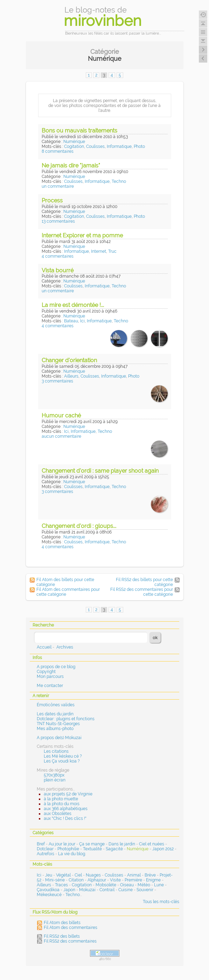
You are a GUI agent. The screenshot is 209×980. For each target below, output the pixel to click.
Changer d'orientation (69, 360)
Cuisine (126, 890)
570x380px (54, 775)
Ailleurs (71, 376)
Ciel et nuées (152, 844)
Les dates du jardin (55, 714)
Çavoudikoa (48, 890)
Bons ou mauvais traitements (79, 131)
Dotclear (45, 849)
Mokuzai (87, 890)
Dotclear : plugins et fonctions (66, 719)
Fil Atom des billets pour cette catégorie (65, 582)
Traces (61, 885)
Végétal (63, 875)
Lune (159, 885)
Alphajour (97, 880)
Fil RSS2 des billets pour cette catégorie (144, 582)
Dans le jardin (122, 844)
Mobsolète (106, 885)
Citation (76, 880)
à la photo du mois (62, 804)
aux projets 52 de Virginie (68, 794)
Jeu (49, 875)
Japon (69, 890)
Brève (150, 875)
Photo (139, 146)
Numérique (74, 142)
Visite (115, 880)
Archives (65, 647)
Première (133, 880)
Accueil (44, 647)
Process (52, 201)
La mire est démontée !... (73, 305)
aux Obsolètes (58, 814)
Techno (119, 181)
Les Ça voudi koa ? (62, 761)
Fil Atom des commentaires (71, 928)
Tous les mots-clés (161, 902)
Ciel (78, 875)
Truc (112, 251)
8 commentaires (58, 151)
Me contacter (50, 686)
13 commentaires (58, 221)
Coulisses (95, 146)
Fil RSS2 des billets (62, 936)
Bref (41, 844)
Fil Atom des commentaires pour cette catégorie (68, 592)
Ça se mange (92, 844)
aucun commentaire (61, 436)
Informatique (119, 146)
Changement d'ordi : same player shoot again (100, 471)
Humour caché (61, 416)
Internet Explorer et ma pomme (82, 235)
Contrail (107, 890)
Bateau (71, 321)
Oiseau (127, 885)
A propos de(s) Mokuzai (59, 738)
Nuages (93, 875)
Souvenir (145, 890)
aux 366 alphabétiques (66, 809)
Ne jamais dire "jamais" (71, 166)
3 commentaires (57, 381)
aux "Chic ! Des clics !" (65, 818)
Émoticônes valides (56, 705)
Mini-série (55, 880)
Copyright (46, 672)
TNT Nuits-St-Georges (58, 724)
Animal (134, 875)
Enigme (153, 880)
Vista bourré (58, 270)
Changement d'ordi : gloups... (79, 526)
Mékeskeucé (49, 895)
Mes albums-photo (55, 729)
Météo (144, 885)
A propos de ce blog (56, 667)
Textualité (92, 849)
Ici (82, 321)
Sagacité (114, 849)
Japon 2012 (163, 849)
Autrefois (46, 854)
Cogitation (74, 146)
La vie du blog (72, 854)
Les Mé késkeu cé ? (63, 756)
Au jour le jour (62, 844)
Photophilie (68, 849)
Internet (99, 251)
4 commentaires (58, 256)
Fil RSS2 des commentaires (70, 941)
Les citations (56, 751)
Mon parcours (50, 677)
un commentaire (58, 186)
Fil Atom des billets (62, 923)
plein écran (55, 780)
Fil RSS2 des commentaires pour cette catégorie (142, 592)
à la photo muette (61, 799)
